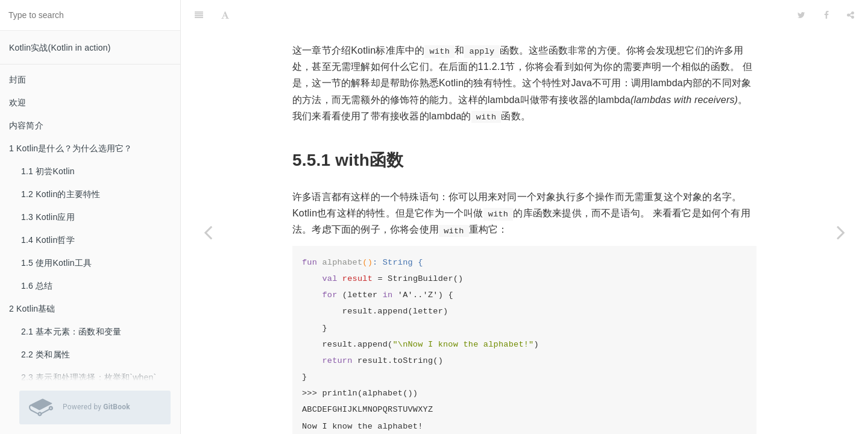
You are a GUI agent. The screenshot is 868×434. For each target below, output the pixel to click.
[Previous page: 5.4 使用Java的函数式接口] (208, 232)
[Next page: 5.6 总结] (841, 232)
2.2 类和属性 (46, 354)
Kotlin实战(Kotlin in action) (60, 48)
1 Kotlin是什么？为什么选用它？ (71, 148)
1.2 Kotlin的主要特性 (61, 194)
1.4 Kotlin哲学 (48, 240)
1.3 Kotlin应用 (48, 217)
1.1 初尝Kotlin (48, 171)
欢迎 (17, 102)
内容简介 (26, 125)
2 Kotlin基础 (32, 309)
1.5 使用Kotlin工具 (56, 263)
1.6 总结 (37, 286)
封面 (17, 80)
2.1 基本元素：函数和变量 (71, 332)
